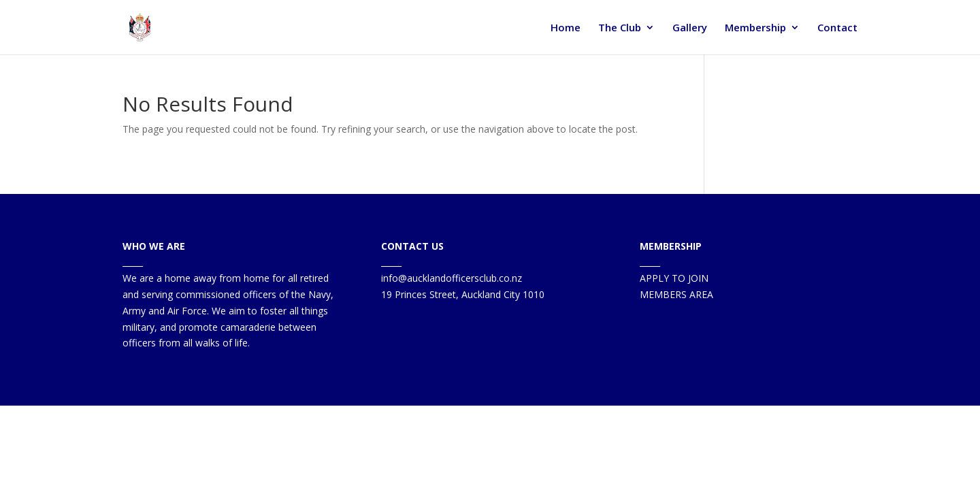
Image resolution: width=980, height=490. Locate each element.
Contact (837, 28)
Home (566, 28)
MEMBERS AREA (676, 294)
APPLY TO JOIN (674, 278)
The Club (620, 28)
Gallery (690, 28)
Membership (755, 28)
